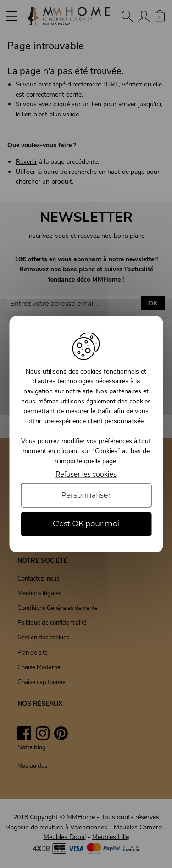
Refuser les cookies (86, 475)
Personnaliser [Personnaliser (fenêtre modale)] (86, 496)
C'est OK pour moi (86, 524)
